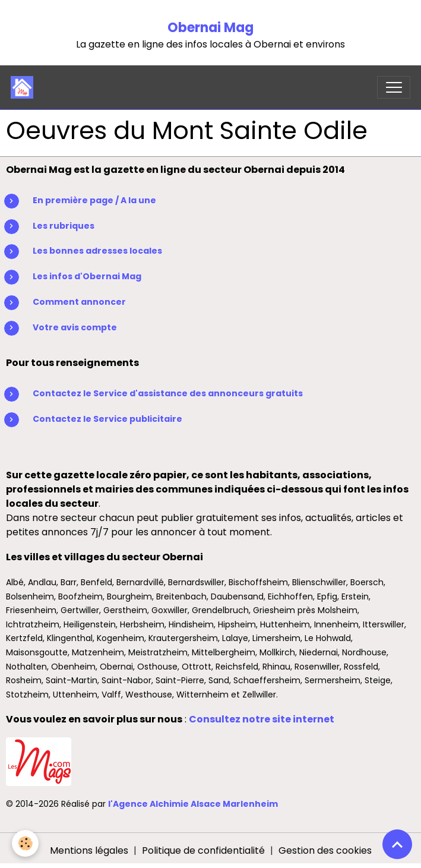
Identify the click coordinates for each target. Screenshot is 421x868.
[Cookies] (25, 843)
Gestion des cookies (325, 850)
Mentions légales (89, 850)
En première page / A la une (94, 200)
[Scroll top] (397, 844)
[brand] (25, 87)
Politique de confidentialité (203, 850)
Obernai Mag (210, 28)
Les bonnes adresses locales (97, 251)
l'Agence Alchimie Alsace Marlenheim (193, 804)
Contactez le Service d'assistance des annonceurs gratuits (168, 393)
